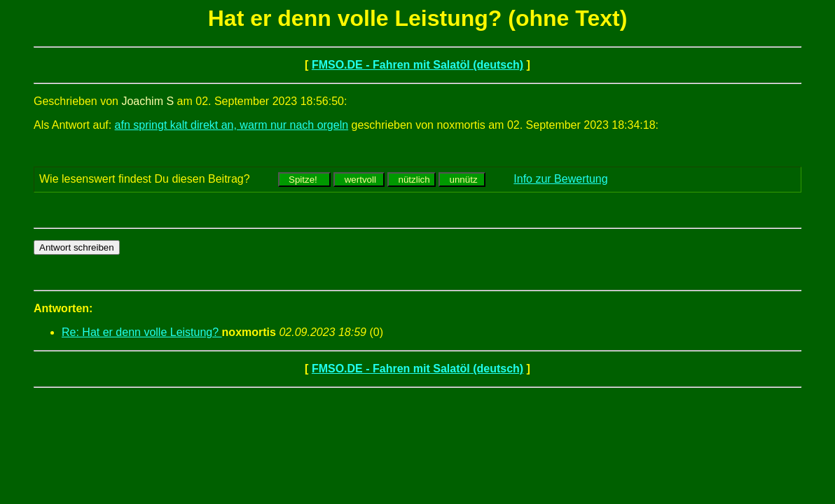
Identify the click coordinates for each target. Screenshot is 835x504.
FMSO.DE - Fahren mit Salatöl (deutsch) (417, 65)
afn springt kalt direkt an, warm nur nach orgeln (232, 125)
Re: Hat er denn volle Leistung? (142, 332)
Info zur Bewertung (560, 179)
